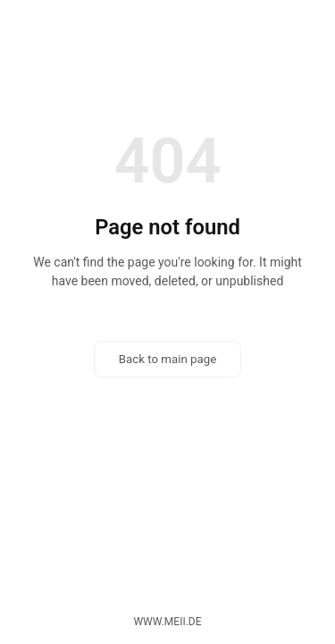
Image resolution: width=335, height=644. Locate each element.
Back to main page (168, 359)
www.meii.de (167, 622)
